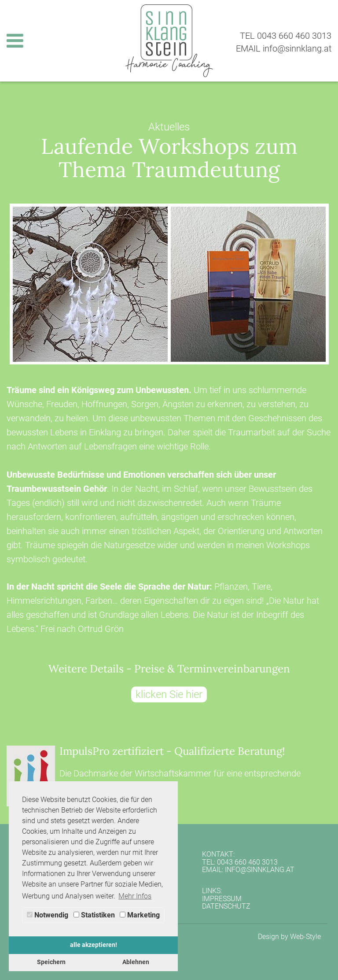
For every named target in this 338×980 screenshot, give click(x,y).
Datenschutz (226, 906)
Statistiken (94, 915)
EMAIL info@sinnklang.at (284, 48)
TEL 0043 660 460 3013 (286, 36)
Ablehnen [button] (136, 962)
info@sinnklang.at (260, 870)
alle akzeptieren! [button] (94, 945)
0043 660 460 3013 (247, 862)
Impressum (222, 899)
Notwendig (48, 915)
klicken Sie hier (169, 694)
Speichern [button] (51, 962)
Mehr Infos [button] (135, 896)
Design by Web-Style (289, 937)
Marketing (140, 915)
